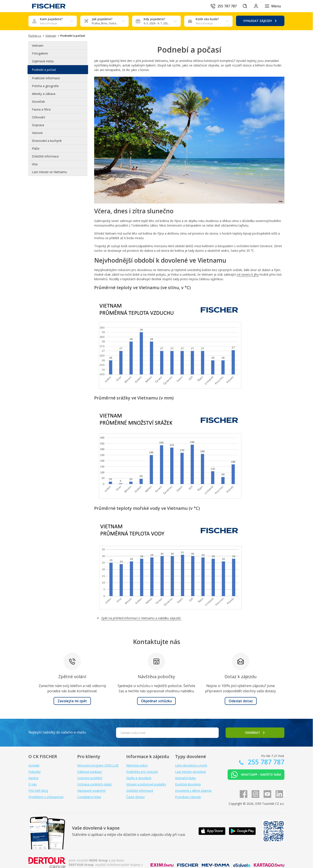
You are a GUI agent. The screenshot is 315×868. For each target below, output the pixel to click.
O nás (33, 784)
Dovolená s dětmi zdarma (193, 791)
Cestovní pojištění (90, 778)
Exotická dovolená (188, 784)
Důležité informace (45, 156)
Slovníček (38, 102)
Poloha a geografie (45, 86)
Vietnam (38, 46)
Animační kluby (185, 778)
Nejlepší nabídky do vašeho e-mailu (57, 732)
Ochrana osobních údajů (94, 784)
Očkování (38, 117)
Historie (37, 133)
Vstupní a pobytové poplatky (146, 784)
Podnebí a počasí (44, 70)
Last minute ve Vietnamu (49, 172)
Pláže (36, 148)
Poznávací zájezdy (188, 797)
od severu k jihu (248, 274)
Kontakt (34, 765)
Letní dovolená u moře (191, 765)
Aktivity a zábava (44, 94)
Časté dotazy (135, 797)
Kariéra (33, 778)
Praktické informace (46, 78)
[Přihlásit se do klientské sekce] (255, 6)
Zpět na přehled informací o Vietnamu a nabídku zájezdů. (141, 618)
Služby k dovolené (139, 778)
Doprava (38, 125)
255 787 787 (265, 762)
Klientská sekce (137, 765)
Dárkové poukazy (89, 772)
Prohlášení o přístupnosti (46, 797)
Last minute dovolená (190, 772)
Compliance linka (89, 797)
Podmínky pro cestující (142, 772)
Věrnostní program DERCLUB (98, 765)
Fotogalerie (40, 53)
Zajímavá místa (43, 61)
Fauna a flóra (41, 109)
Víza (35, 164)
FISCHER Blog (38, 791)
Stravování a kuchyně (47, 141)
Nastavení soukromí (91, 791)
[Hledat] (243, 6)
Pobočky (34, 772)
